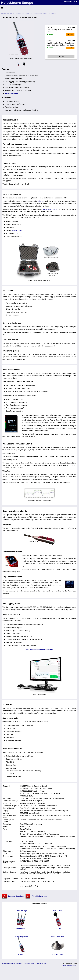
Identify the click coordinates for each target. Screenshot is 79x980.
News (33, 964)
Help (45, 964)
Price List (61, 56)
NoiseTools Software (39, 693)
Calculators (39, 964)
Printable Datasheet (16, 896)
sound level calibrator (51, 209)
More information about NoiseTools (39, 650)
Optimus (29, 13)
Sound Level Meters (17, 13)
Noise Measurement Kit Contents (39, 279)
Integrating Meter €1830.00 (21, 946)
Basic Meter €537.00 (58, 920)
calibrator (41, 201)
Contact (3, 964)
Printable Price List (39, 896)
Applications (11, 964)
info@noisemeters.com (70, 965)
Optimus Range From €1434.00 (21, 920)
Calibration (26, 964)
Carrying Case (16, 230)
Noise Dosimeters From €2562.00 (58, 946)
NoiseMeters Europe (17, 3)
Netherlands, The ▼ (70, 2)
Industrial (37, 13)
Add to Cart (70, 35)
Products (4, 13)
